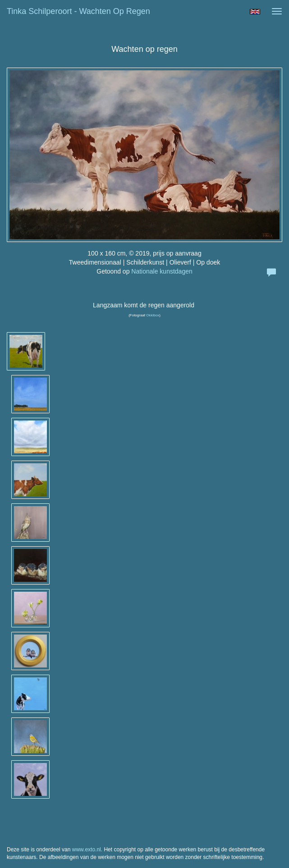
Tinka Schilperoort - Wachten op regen (78, 11)
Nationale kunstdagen (162, 271)
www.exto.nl (87, 850)
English (255, 12)
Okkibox (153, 315)
